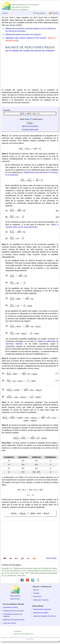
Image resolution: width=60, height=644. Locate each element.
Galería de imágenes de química (44, 616)
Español (54, 13)
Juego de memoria (10, 623)
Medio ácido (24, 119)
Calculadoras (40, 13)
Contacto (18, 631)
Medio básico (37, 119)
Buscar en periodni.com (24, 634)
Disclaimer (30, 639)
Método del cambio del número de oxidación (23, 35)
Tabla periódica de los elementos (25, 5)
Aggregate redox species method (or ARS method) (26, 38)
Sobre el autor (15, 599)
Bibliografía (56, 638)
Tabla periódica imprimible (42, 609)
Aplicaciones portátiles (41, 613)
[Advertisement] (30, 71)
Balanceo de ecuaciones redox (14, 620)
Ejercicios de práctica (30, 126)
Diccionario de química (41, 600)
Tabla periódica (15, 596)
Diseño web (37, 596)
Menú (5, 13)
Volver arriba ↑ (52, 558)
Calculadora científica (11, 607)
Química (36, 590)
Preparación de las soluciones (13, 611)
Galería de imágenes (20, 10)
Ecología (36, 593)
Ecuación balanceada (30, 130)
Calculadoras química (20, 7)
